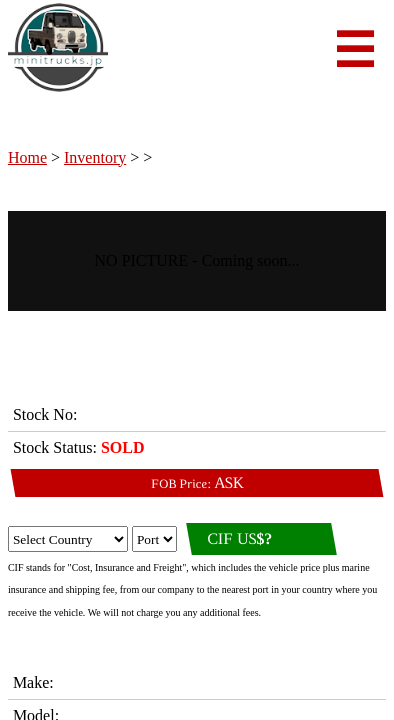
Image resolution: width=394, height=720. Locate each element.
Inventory (95, 157)
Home (27, 157)
